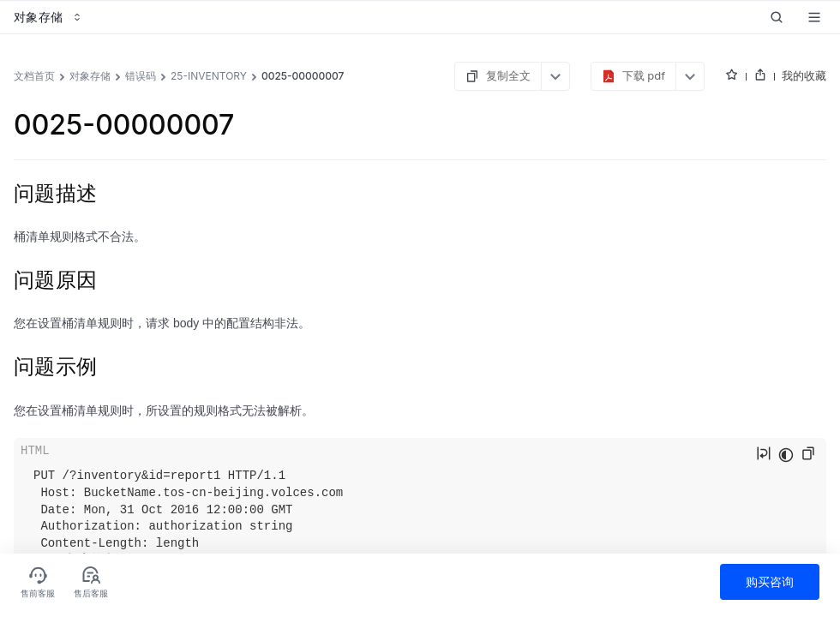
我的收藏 (804, 75)
